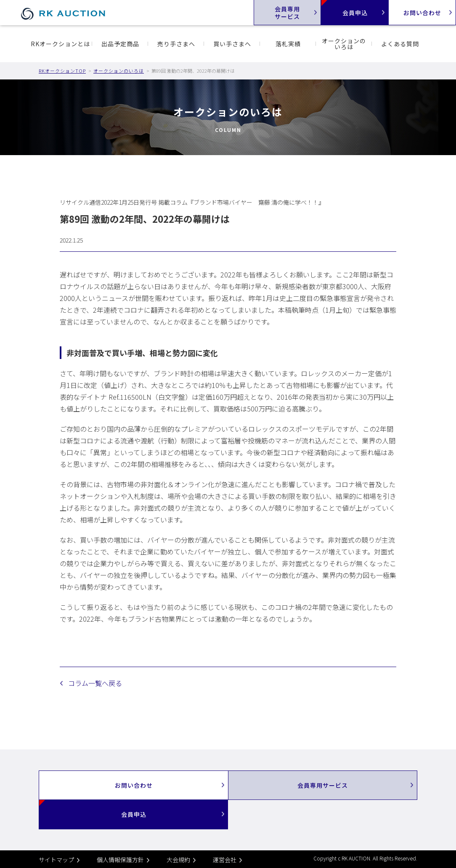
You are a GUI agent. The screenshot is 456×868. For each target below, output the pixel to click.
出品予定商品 (120, 44)
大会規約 (178, 860)
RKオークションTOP (62, 71)
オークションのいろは (344, 44)
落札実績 (288, 44)
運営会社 (225, 860)
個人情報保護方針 (120, 860)
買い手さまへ (232, 44)
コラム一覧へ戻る (95, 683)
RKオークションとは (60, 44)
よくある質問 (400, 44)
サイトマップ (56, 860)
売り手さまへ (176, 44)
